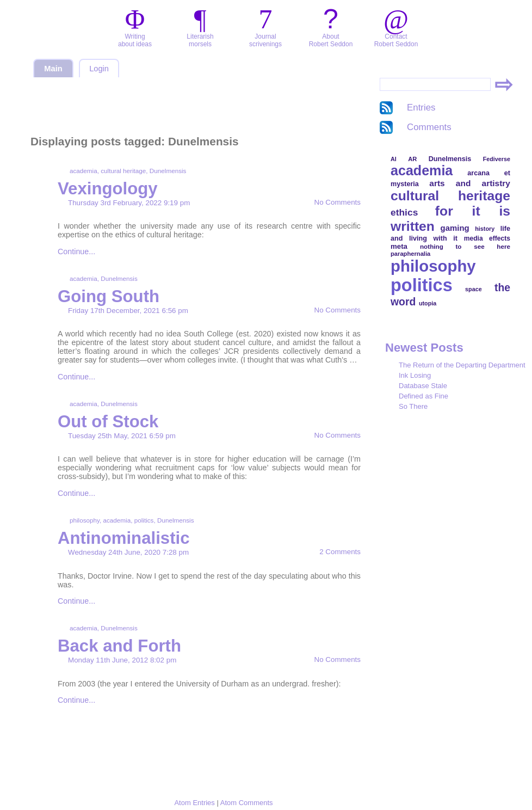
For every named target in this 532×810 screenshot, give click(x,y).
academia (83, 171)
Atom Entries (194, 803)
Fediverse (497, 159)
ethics (404, 212)
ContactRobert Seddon (396, 40)
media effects (487, 238)
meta (399, 246)
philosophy (85, 520)
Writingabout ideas (135, 40)
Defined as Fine (423, 396)
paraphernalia (410, 254)
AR (412, 159)
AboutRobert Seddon (331, 40)
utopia (428, 303)
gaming (455, 228)
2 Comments (340, 552)
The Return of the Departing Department (462, 365)
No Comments (338, 202)
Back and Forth (119, 646)
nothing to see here (465, 246)
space (474, 289)
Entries (421, 108)
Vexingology (108, 189)
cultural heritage (123, 171)
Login (99, 69)
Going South (109, 296)
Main (53, 69)
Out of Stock (108, 422)
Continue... (76, 251)
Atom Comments (247, 803)
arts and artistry (470, 183)
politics (144, 520)
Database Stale (423, 386)
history (485, 229)
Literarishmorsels (200, 40)
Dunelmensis (168, 171)
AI (394, 159)
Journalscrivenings (265, 40)
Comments (429, 127)
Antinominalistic (124, 538)
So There (413, 406)
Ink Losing (415, 375)
